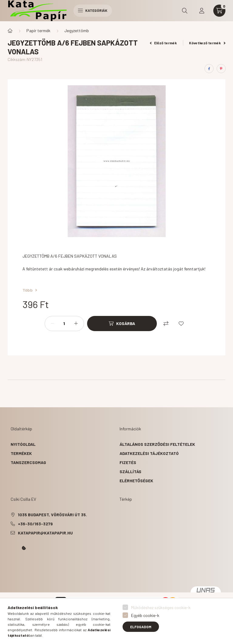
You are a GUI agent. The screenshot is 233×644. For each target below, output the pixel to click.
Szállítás (130, 471)
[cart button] (219, 11)
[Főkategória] (10, 31)
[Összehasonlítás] (166, 324)
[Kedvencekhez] (181, 324)
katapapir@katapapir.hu (45, 533)
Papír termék (38, 31)
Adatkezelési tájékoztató (149, 453)
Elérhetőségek (136, 481)
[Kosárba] (122, 324)
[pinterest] (221, 69)
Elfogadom (141, 627)
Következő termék (207, 43)
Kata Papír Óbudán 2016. (12, 565)
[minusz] (52, 324)
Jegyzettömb (77, 31)
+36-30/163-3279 (35, 524)
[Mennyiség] (64, 324)
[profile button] (202, 11)
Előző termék (164, 43)
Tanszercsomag (28, 462)
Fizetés (128, 462)
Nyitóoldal (23, 444)
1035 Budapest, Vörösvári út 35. (52, 515)
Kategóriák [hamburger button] (93, 10)
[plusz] (76, 324)
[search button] (185, 11)
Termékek (21, 453)
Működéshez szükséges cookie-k (161, 607)
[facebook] (209, 69)
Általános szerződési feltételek (157, 444)
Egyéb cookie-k (145, 615)
